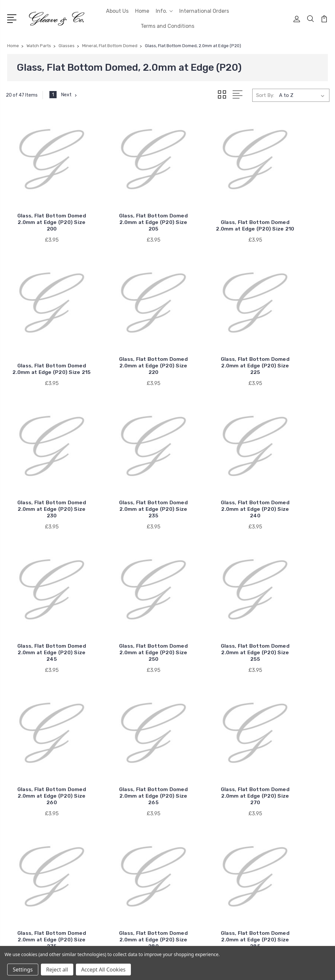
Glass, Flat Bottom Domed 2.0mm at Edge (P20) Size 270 (209, 576)
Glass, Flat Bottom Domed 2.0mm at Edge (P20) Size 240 (43, 452)
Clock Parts (270, 808)
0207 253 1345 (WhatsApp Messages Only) (45, 879)
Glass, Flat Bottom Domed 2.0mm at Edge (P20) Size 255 (292, 452)
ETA (180, 818)
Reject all (57, 970)
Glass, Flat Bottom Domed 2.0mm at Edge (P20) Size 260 (43, 576)
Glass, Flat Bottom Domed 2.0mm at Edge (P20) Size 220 (43, 327)
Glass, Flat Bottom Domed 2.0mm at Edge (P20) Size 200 (43, 203)
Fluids (264, 818)
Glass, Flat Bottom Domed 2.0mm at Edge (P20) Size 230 (209, 327)
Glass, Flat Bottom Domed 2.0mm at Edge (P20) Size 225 (126, 327)
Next (70, 95)
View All (185, 848)
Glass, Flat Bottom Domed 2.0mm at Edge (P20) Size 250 (209, 452)
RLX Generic (189, 808)
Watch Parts (272, 848)
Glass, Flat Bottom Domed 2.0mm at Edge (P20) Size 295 (293, 700)
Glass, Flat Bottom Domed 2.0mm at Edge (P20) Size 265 (126, 576)
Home (142, 11)
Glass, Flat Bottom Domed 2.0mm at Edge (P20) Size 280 (43, 700)
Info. (164, 11)
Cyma (182, 838)
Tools (264, 838)
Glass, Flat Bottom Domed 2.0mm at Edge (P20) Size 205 (126, 203)
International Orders (204, 11)
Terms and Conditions (167, 26)
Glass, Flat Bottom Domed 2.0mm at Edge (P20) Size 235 (292, 327)
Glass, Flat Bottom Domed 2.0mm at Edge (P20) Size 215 (293, 203)
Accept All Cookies (103, 970)
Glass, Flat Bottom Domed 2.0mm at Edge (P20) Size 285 (126, 700)
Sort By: (265, 95)
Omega (184, 799)
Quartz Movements (279, 828)
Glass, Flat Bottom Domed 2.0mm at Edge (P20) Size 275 (292, 576)
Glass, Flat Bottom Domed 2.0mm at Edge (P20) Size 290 (209, 700)
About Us (117, 11)
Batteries (268, 799)
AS (179, 828)
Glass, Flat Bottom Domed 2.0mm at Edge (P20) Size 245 (126, 452)
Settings (23, 970)
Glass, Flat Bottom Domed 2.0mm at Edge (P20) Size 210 (209, 203)
